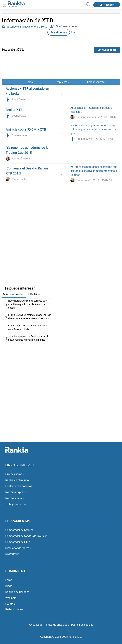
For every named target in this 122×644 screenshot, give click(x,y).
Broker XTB (14, 110)
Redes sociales (14, 609)
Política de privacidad (56, 625)
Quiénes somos (14, 474)
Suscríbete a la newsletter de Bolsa (24, 27)
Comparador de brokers (19, 530)
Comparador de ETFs (18, 542)
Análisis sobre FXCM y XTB (26, 129)
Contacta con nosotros (19, 486)
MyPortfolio (12, 554)
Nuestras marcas (15, 498)
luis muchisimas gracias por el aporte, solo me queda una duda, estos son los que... (93, 129)
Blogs (9, 586)
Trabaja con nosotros (18, 504)
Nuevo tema (107, 50)
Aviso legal (35, 625)
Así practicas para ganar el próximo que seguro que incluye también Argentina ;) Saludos (94, 171)
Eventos (10, 604)
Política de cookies (82, 625)
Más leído (34, 294)
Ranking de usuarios (17, 592)
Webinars (11, 598)
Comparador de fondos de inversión (26, 536)
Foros (9, 580)
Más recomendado (14, 294)
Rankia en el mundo (17, 480)
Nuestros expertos (16, 492)
